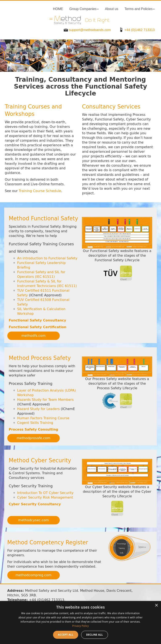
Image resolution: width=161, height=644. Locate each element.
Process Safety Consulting (34, 429)
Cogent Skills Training (35, 423)
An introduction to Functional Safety (47, 258)
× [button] (156, 605)
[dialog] (80, 622)
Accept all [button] (66, 635)
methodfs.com (33, 336)
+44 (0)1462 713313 (136, 30)
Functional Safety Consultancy (38, 320)
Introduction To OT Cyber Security (45, 493)
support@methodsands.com (87, 30)
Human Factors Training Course (43, 418)
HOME (58, 9)
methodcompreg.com (34, 575)
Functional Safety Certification (38, 327)
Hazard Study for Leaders (38, 409)
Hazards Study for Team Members (45, 400)
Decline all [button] (95, 635)
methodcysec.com (34, 520)
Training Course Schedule (40, 191)
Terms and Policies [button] (140, 9)
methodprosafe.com (33, 438)
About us (112, 9)
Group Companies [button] (84, 9)
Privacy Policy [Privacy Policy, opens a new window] (80, 626)
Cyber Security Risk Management (45, 497)
